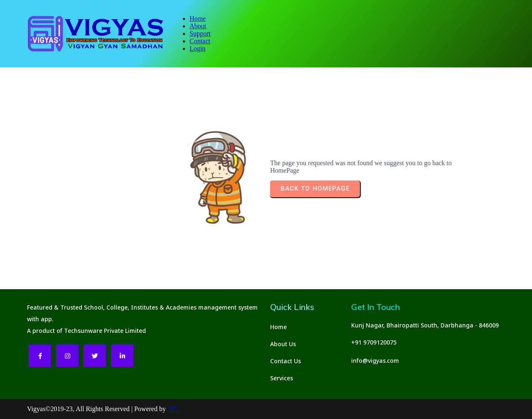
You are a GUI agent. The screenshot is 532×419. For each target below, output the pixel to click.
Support (200, 33)
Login (197, 48)
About (198, 26)
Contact (200, 41)
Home (198, 19)
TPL (173, 409)
